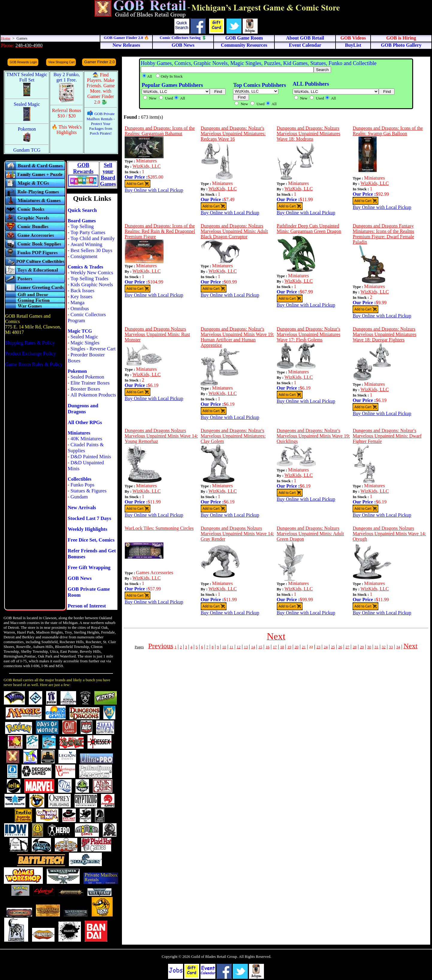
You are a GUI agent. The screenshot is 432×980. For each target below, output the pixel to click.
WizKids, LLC (146, 166)
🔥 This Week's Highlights (67, 130)
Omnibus (80, 309)
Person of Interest (87, 606)
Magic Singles (85, 343)
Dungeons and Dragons (83, 409)
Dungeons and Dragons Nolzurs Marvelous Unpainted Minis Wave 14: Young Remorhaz (161, 436)
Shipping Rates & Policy (30, 343)
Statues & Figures (88, 491)
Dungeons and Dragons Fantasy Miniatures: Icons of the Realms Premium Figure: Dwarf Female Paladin (383, 234)
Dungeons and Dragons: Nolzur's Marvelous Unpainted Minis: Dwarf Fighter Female (387, 436)
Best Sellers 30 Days (91, 250)
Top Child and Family (93, 238)
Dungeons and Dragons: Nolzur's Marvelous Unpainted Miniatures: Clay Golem (233, 436)
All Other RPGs (85, 422)
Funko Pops (82, 485)
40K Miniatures (86, 439)
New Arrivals (82, 508)
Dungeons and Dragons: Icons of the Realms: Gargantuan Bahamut (160, 131)
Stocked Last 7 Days (89, 518)
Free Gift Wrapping (89, 567)
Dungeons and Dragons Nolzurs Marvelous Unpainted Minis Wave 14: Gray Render (237, 534)
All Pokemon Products (93, 395)
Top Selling (82, 226)
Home (6, 38)
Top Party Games (88, 232)
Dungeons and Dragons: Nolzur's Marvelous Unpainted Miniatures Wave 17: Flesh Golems (309, 334)
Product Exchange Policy (31, 353)
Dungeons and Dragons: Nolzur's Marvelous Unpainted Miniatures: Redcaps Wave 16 (233, 134)
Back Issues (82, 291)
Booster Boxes (85, 389)
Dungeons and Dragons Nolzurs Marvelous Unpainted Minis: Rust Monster (157, 334)
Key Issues (81, 297)
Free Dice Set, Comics (91, 540)
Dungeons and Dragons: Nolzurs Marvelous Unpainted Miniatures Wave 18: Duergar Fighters (384, 334)
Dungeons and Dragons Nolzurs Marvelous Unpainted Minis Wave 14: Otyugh (389, 534)
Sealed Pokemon (87, 377)
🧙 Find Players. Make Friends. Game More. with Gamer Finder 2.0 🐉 (101, 88)
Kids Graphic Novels (92, 285)
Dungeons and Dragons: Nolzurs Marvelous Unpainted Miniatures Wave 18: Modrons (309, 134)
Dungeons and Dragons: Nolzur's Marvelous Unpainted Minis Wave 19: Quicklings (314, 436)
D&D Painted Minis (91, 457)
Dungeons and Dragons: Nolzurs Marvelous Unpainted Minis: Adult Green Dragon (310, 534)
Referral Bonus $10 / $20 (67, 113)
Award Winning (86, 244)
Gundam (79, 497)
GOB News (80, 578)
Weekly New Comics (92, 273)
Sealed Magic (84, 337)
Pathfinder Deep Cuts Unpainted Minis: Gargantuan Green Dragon (309, 229)
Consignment (84, 256)
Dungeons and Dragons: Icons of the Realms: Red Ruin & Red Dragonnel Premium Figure (160, 231)
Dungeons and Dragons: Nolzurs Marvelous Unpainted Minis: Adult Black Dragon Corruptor (234, 231)
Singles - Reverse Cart (93, 349)
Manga (77, 303)
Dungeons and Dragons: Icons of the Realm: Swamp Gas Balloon (388, 131)
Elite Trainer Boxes (90, 383)
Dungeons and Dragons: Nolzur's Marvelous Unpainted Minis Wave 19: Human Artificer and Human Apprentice (237, 337)
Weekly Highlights (87, 529)
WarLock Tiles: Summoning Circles (159, 528)
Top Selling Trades (89, 279)
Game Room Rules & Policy (34, 364)
